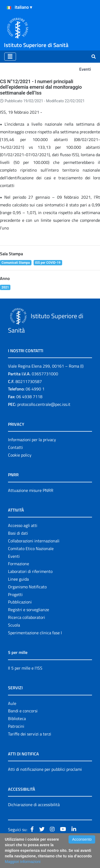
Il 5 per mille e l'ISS (25, 668)
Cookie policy (20, 455)
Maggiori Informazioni (23, 862)
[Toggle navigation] (10, 57)
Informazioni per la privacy (32, 440)
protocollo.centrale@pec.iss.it (44, 404)
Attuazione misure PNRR (31, 490)
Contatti (15, 447)
